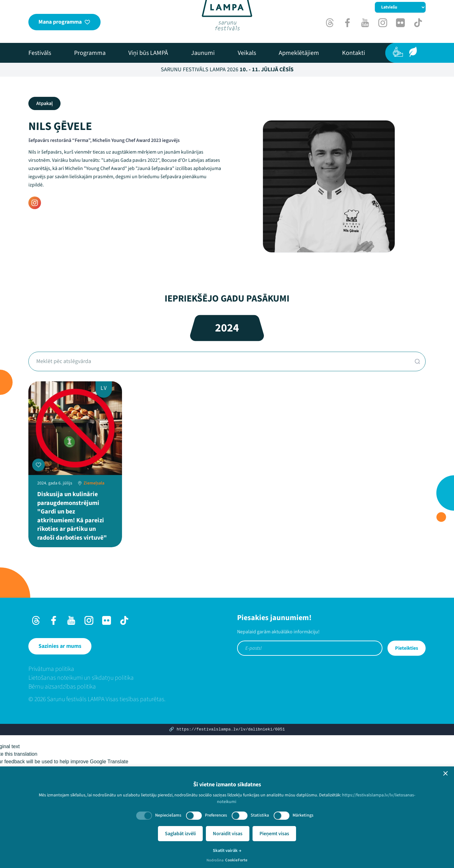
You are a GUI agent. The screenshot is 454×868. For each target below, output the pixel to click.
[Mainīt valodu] (400, 7)
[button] (445, 773)
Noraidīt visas (228, 834)
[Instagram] (383, 23)
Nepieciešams (168, 815)
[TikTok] (418, 23)
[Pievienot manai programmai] (38, 465)
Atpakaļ (44, 103)
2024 (227, 328)
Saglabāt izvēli (180, 834)
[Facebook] (347, 23)
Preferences (216, 815)
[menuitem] (40, 53)
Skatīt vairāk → (227, 851)
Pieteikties (407, 648)
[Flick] (400, 23)
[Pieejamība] (398, 52)
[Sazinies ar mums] (60, 646)
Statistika (260, 815)
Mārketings (303, 815)
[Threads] (330, 23)
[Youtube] (365, 23)
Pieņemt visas (274, 834)
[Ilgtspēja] (413, 52)
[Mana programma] (64, 22)
